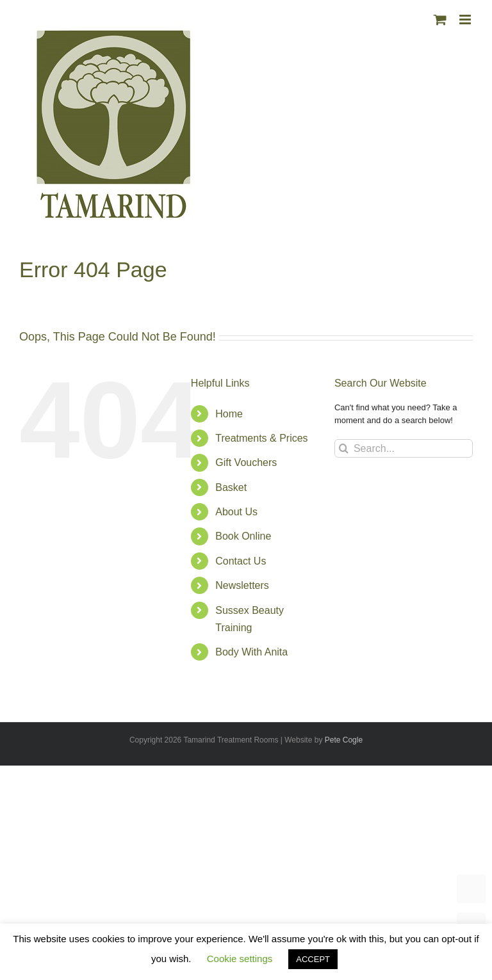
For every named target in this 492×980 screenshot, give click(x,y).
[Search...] (404, 448)
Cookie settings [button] (240, 959)
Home (229, 414)
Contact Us (241, 561)
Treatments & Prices (261, 438)
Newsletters (242, 585)
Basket (231, 487)
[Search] (344, 448)
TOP (471, 889)
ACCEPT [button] (313, 959)
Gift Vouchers (246, 462)
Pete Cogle (344, 740)
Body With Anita (251, 652)
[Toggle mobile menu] (466, 20)
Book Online (243, 536)
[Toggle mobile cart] (440, 20)
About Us (236, 512)
